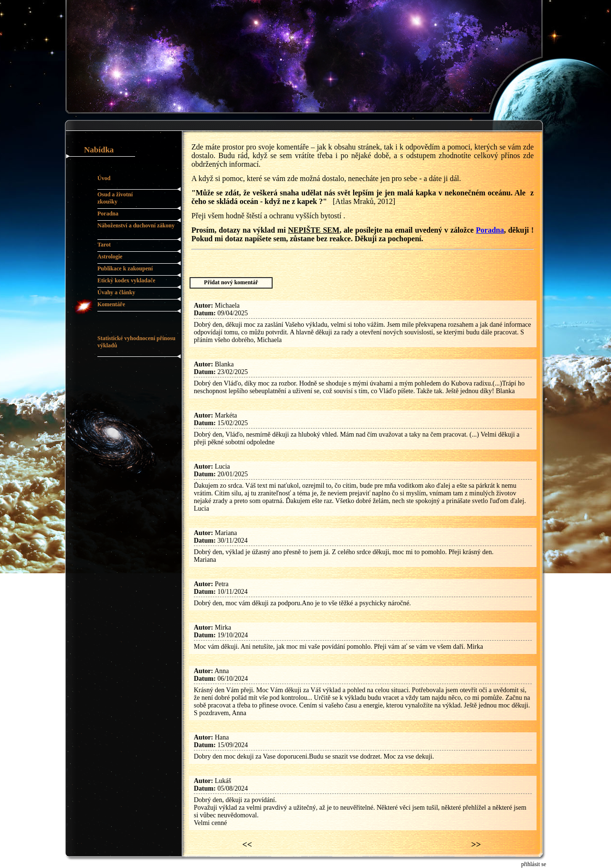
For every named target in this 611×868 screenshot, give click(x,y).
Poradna (108, 214)
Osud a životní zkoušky (115, 198)
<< (248, 845)
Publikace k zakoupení (125, 268)
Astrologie (110, 257)
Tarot (104, 245)
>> (476, 845)
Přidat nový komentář (231, 282)
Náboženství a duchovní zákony (136, 225)
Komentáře (111, 304)
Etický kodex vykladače (126, 280)
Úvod (104, 178)
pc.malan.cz (110, 864)
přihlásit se (534, 864)
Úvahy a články (116, 292)
